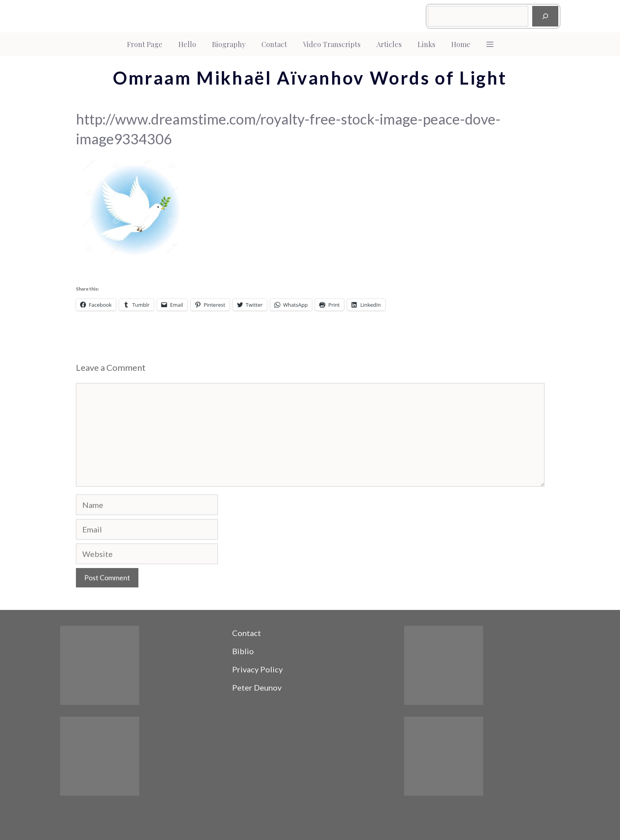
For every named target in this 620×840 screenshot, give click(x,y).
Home (461, 44)
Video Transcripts (332, 44)
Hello (187, 44)
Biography (229, 44)
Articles (389, 44)
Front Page (145, 44)
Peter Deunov (257, 687)
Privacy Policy (257, 669)
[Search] (545, 16)
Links (426, 44)
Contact (274, 44)
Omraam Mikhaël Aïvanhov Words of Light (310, 78)
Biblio (243, 651)
